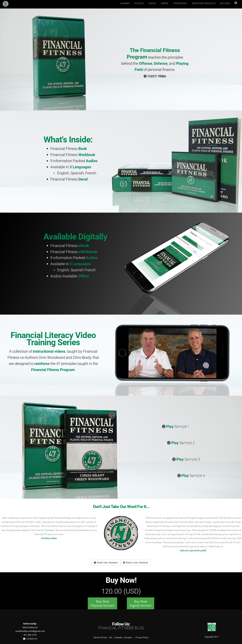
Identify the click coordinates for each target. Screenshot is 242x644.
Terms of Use (100, 637)
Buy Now (225, 3)
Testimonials (180, 3)
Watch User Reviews (136, 563)
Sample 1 (176, 426)
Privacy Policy (142, 637)
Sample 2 (181, 443)
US (111, 637)
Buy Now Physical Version (102, 603)
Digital (152, 3)
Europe (128, 637)
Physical (139, 3)
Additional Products (204, 3)
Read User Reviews (106, 563)
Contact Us (30, 639)
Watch (155, 76)
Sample (165, 3)
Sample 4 (191, 476)
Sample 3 (186, 459)
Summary (125, 3)
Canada (118, 637)
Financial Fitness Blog (121, 628)
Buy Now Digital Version (141, 603)
